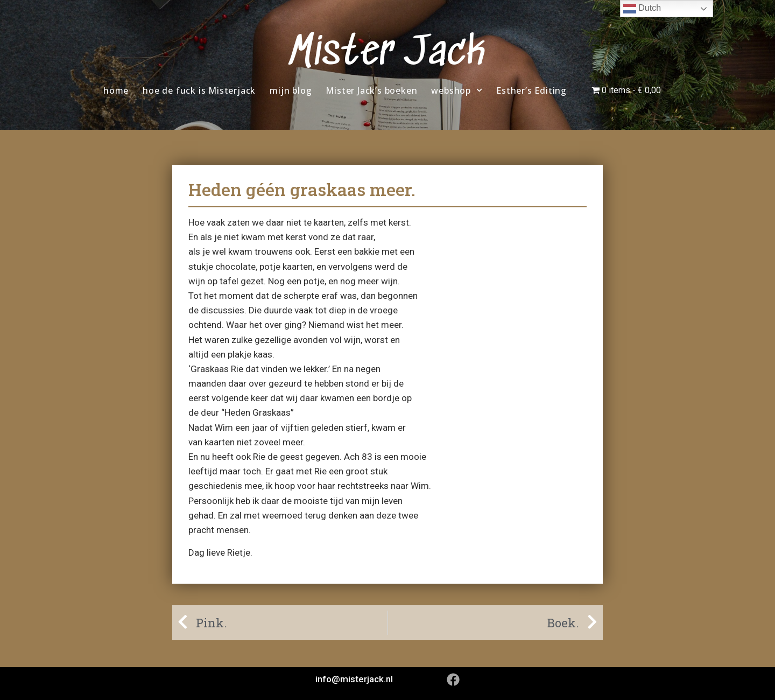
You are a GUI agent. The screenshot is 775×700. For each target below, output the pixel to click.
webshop (457, 90)
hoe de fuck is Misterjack (199, 90)
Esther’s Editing (531, 90)
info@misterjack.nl (354, 679)
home (116, 90)
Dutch (642, 9)
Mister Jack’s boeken (371, 90)
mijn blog (291, 90)
